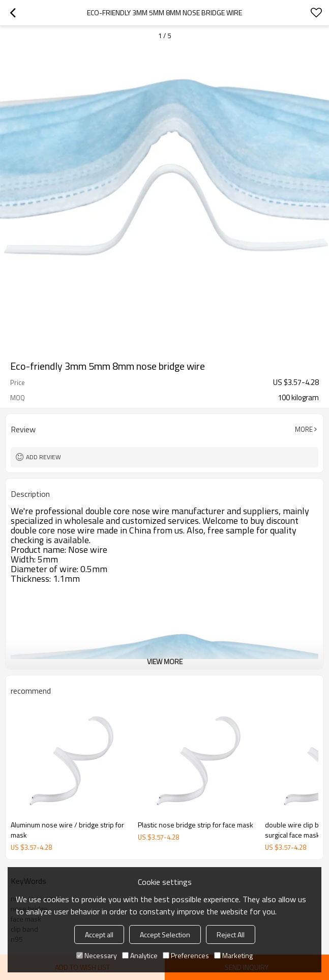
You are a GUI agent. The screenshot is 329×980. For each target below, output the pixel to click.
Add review (43, 457)
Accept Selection (165, 934)
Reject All (231, 934)
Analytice (140, 955)
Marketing (233, 955)
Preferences (186, 955)
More (304, 429)
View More (165, 661)
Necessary (97, 955)
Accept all (99, 934)
